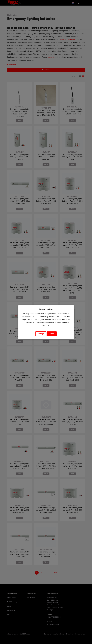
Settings (41, 334)
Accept (52, 334)
